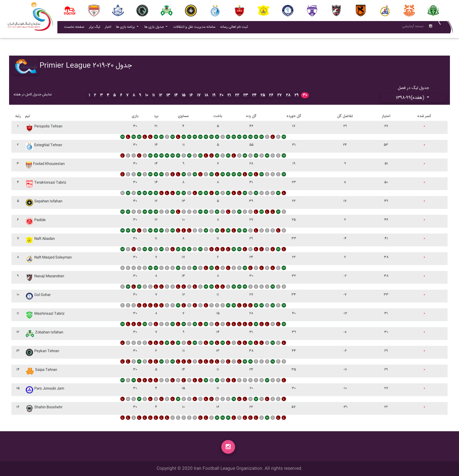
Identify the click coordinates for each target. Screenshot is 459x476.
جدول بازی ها (155, 28)
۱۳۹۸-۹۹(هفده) (411, 98)
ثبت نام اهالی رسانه (235, 28)
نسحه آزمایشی (413, 28)
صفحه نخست (74, 28)
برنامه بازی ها (126, 28)
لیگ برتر (95, 28)
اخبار (109, 28)
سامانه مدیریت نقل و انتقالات (196, 28)
